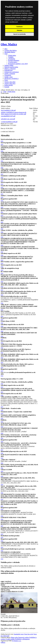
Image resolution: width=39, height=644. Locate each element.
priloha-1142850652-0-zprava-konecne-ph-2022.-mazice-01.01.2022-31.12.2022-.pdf (14, 113)
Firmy (6, 80)
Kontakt (7, 87)
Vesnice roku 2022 (10, 82)
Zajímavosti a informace (12, 72)
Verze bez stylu (29, 634)
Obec (6, 49)
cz (1, 92)
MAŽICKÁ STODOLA (11, 79)
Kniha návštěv (9, 85)
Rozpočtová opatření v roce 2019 (18, 64)
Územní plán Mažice (11, 50)
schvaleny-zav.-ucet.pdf (8, 119)
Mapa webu (14, 637)
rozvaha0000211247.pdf (8, 116)
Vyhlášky (11, 57)
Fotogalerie (8, 75)
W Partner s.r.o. (17, 641)
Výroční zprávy (13, 62)
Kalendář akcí (9, 70)
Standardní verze (19, 634)
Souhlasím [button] (20, 27)
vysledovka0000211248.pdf (9, 122)
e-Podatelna (12, 59)
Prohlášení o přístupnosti (22, 639)
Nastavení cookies (24, 637)
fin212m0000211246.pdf (8, 110)
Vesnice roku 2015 (10, 84)
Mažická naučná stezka (11, 67)
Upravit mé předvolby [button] (19, 34)
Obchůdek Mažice (10, 52)
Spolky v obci (9, 77)
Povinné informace (14, 60)
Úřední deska (12, 55)
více (2, 141)
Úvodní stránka (10, 639)
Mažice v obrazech (10, 69)
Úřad (6, 54)
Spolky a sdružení (10, 74)
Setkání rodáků (9, 65)
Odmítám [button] (19, 30)
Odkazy (3, 642)
